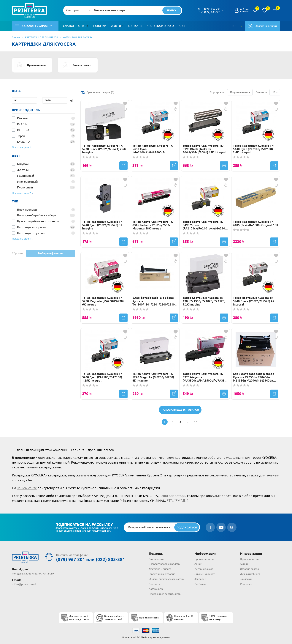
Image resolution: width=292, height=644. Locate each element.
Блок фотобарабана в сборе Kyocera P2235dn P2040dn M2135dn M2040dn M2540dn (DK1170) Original (254, 377)
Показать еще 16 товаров (180, 410)
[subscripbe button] (187, 527)
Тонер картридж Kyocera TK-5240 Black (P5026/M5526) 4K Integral (254, 301)
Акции (198, 564)
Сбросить (18, 253)
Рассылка (200, 584)
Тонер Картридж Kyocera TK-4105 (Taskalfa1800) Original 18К (256, 223)
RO (234, 26)
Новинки (100, 26)
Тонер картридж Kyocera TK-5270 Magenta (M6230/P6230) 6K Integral (103, 301)
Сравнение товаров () (100, 92)
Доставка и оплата (160, 26)
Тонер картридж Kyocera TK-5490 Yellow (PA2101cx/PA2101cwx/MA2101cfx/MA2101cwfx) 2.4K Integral (205, 225)
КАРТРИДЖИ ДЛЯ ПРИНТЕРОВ (42, 37)
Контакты (135, 26)
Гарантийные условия (162, 574)
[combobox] (79, 10)
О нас (82, 26)
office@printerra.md (24, 584)
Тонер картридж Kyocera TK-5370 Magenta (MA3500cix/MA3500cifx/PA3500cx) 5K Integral (205, 377)
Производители (204, 559)
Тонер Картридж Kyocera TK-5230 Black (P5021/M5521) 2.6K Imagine (104, 149)
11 (196, 422)
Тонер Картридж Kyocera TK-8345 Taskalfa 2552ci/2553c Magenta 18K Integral (153, 225)
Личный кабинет (204, 574)
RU (241, 26)
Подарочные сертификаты (165, 594)
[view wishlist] (265, 10)
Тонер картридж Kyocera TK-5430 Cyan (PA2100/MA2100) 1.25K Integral (103, 377)
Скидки (68, 26)
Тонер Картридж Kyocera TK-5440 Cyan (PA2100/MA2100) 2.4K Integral (254, 149)
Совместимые (76, 65)
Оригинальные (30, 65)
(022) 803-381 (212, 12)
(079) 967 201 (212, 9)
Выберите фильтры (51, 253)
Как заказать (157, 559)
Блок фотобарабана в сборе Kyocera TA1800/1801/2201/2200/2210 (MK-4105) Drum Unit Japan (154, 301)
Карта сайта (156, 589)
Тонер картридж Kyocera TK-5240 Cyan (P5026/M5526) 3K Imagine (103, 225)
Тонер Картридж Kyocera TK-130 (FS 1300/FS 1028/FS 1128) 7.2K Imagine (204, 301)
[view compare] (255, 10)
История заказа (204, 569)
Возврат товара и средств (164, 564)
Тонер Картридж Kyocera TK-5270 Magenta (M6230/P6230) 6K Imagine (153, 377)
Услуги (116, 26)
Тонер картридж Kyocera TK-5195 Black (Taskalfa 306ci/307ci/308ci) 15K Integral (204, 149)
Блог (182, 26)
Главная (16, 37)
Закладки (200, 579)
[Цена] (24, 100)
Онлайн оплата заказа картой (167, 579)
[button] (88, 26)
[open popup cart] (275, 10)
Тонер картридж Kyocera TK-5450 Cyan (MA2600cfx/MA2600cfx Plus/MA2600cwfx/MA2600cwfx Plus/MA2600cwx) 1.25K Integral (155, 149)
